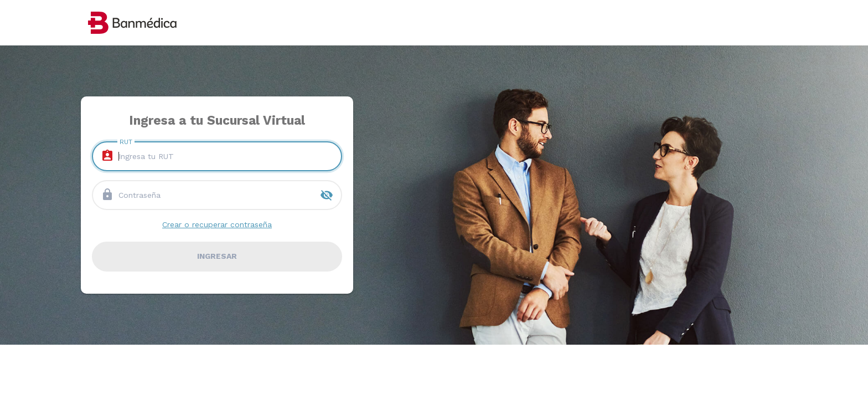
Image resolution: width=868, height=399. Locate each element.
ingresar (217, 256)
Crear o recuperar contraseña (217, 224)
